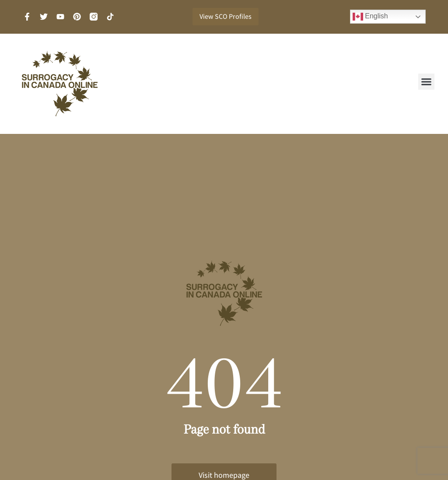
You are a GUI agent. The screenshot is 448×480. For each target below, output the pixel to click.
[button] (427, 82)
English (370, 17)
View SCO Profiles (226, 16)
